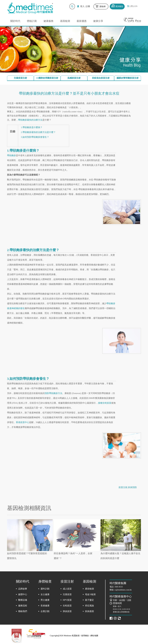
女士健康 (45, 594)
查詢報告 (119, 6)
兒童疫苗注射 (20, 78)
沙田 (129, 600)
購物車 (103, 7)
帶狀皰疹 (11, 155)
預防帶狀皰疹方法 (53, 393)
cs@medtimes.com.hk (123, 590)
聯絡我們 (23, 611)
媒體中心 (23, 594)
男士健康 (45, 600)
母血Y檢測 (90, 594)
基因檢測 (65, 21)
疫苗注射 (123, 487)
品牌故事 (23, 589)
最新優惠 (82, 21)
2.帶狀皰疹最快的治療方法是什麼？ (38, 132)
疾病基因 (89, 611)
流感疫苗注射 (74, 78)
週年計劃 (45, 589)
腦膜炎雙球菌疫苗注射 (128, 78)
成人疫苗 (67, 589)
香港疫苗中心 (23, 422)
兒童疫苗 (67, 594)
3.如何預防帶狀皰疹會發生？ (35, 137)
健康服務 (48, 21)
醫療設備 (23, 600)
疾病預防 (132, 487)
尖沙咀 (122, 600)
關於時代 (15, 21)
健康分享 (98, 21)
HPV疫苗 (67, 600)
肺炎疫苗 (67, 611)
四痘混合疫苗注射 (101, 78)
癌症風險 (89, 606)
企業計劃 (45, 611)
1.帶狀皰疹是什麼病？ (32, 127)
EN (136, 6)
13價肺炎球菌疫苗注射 (47, 78)
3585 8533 (119, 587)
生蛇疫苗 (67, 606)
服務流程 (23, 606)
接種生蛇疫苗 (105, 403)
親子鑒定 (89, 600)
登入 (82, 6)
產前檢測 (89, 589)
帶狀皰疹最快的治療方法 (30, 120)
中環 (115, 600)
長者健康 (45, 606)
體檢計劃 (32, 21)
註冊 (88, 6)
